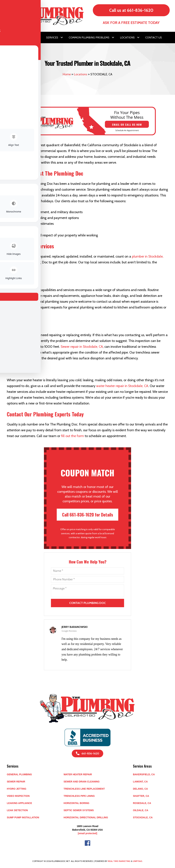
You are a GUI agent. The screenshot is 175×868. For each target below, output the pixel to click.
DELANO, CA (140, 789)
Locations (81, 74)
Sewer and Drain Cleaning (82, 782)
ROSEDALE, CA (142, 803)
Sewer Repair (16, 782)
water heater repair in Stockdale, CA (122, 386)
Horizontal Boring (76, 803)
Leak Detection (17, 810)
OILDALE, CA (141, 810)
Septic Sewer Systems (79, 810)
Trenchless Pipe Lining (79, 796)
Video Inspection (18, 796)
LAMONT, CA (140, 782)
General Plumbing (19, 774)
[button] (39, 37)
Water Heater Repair (78, 774)
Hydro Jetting (17, 789)
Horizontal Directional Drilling (86, 817)
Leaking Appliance (19, 803)
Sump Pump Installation (23, 817)
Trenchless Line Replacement (84, 789)
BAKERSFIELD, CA (144, 774)
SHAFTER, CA (141, 796)
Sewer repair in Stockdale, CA (82, 347)
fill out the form (72, 436)
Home (67, 74)
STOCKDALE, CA (143, 817)
